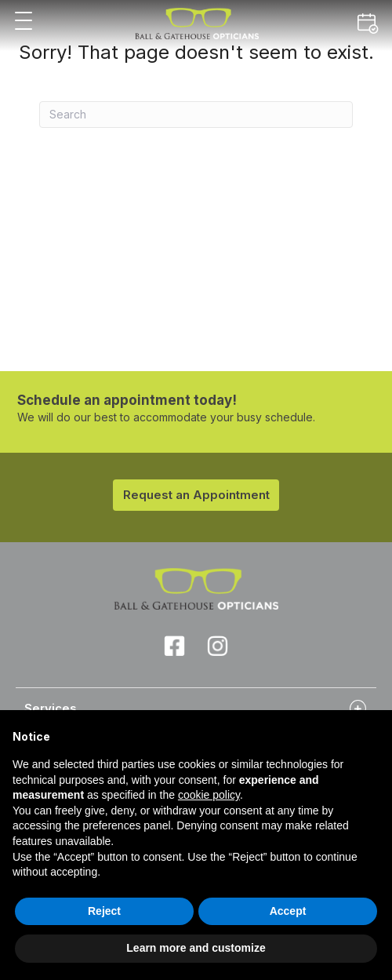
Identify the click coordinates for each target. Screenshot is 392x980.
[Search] (196, 115)
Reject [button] (104, 911)
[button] (24, 22)
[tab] (196, 708)
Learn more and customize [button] (196, 948)
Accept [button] (288, 911)
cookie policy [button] (209, 795)
